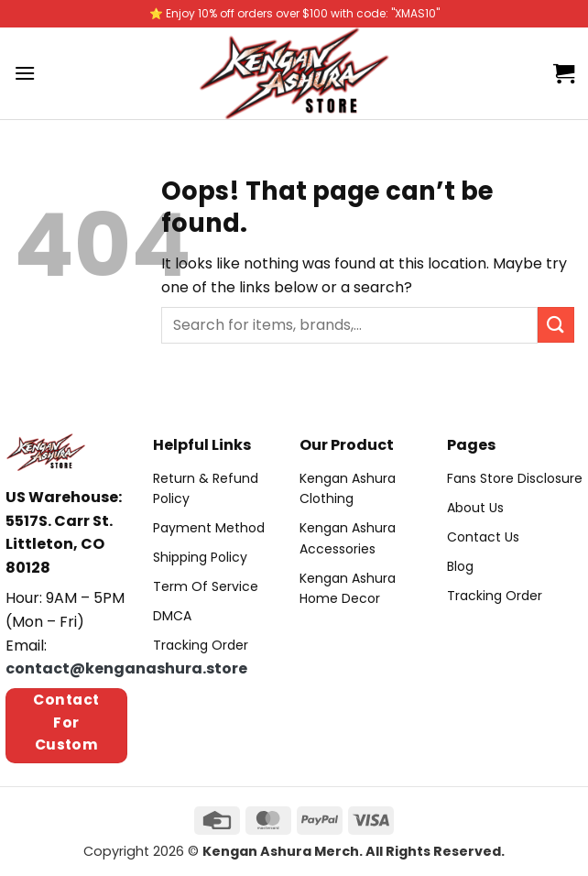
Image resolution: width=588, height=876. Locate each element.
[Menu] (25, 73)
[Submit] (556, 325)
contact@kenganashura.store (126, 668)
